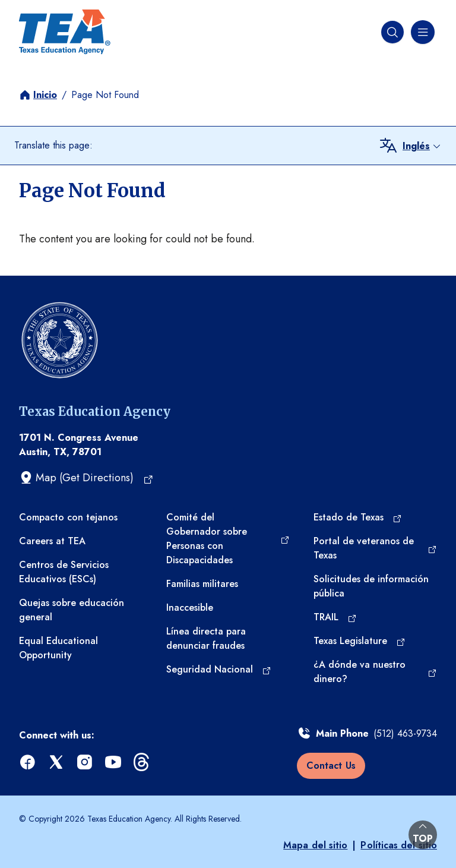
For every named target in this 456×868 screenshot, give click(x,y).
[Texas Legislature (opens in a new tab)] (360, 641)
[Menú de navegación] (422, 32)
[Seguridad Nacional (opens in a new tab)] (219, 670)
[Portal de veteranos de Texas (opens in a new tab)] (375, 548)
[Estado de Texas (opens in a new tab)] (358, 517)
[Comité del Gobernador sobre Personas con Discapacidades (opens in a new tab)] (228, 539)
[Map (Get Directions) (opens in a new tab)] (86, 478)
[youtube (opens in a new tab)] (114, 763)
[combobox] (422, 146)
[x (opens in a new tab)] (57, 763)
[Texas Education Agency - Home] (65, 32)
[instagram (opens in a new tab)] (85, 763)
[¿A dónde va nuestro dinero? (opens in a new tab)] (375, 672)
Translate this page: (53, 145)
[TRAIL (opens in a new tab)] (335, 617)
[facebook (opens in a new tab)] (28, 763)
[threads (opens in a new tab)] (142, 763)
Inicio (45, 95)
